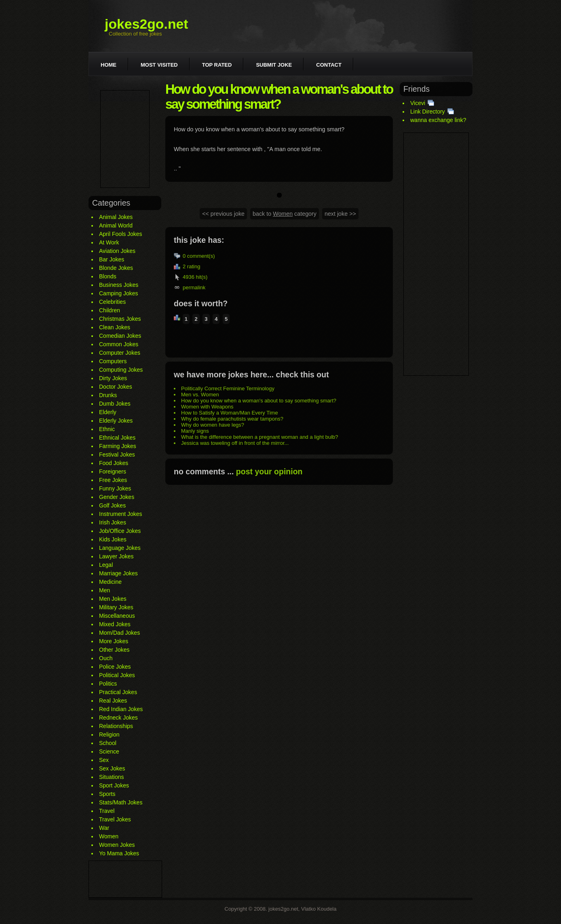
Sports (107, 794)
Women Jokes (117, 845)
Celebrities (112, 302)
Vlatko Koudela (319, 909)
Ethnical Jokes (117, 438)
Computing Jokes (121, 370)
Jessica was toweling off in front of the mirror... (235, 443)
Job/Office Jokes (120, 531)
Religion (109, 735)
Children (110, 310)
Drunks (108, 395)
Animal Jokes (116, 217)
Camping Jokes (119, 293)
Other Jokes (114, 650)
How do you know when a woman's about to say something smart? (259, 401)
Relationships (116, 726)
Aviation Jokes (117, 251)
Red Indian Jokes (121, 709)
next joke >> (340, 214)
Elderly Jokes (116, 421)
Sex (104, 760)
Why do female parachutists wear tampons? (232, 419)
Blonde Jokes (116, 268)
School (108, 743)
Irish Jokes (113, 522)
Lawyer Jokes (116, 556)
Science (109, 751)
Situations (111, 777)
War (104, 828)
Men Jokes (113, 599)
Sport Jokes (114, 785)
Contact (329, 65)
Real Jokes (113, 701)
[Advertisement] (125, 139)
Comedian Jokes (120, 336)
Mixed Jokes (115, 624)
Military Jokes (116, 607)
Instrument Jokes (121, 514)
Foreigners (113, 471)
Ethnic (107, 429)
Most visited (159, 65)
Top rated (217, 65)
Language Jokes (120, 548)
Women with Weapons (207, 407)
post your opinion (269, 471)
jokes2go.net (147, 24)
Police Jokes (115, 667)
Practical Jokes (118, 692)
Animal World (116, 225)
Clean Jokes (115, 327)
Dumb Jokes (115, 404)
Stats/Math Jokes (121, 802)
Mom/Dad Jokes (119, 633)
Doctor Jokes (116, 387)
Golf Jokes (112, 505)
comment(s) (201, 256)
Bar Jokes (112, 259)
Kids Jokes (113, 539)
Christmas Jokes (120, 319)
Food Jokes (114, 463)
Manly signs (195, 431)
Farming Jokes (118, 446)
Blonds (108, 276)
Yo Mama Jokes (119, 853)
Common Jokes (119, 344)
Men (104, 590)
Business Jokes (119, 285)
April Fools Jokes (121, 234)
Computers (113, 361)
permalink (194, 287)
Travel (107, 811)
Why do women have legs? (213, 425)
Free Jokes (113, 480)
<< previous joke (223, 214)
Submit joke (274, 65)
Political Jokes (117, 675)
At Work (109, 242)
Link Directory (428, 112)
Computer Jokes (120, 353)
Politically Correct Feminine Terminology (228, 388)
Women (109, 836)
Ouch (106, 658)
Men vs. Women (200, 395)
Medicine (110, 582)
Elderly (108, 412)
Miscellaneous (117, 616)
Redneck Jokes (118, 718)
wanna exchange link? (438, 120)
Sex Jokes (112, 768)
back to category (285, 214)
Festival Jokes (117, 455)
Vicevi (418, 103)
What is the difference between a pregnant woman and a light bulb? (260, 437)
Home (109, 65)
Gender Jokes (117, 497)
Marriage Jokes (118, 573)
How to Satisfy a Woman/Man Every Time (230, 413)
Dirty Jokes (113, 378)
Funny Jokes (115, 488)
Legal (106, 565)
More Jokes (114, 641)
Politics (108, 684)
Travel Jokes (115, 819)
